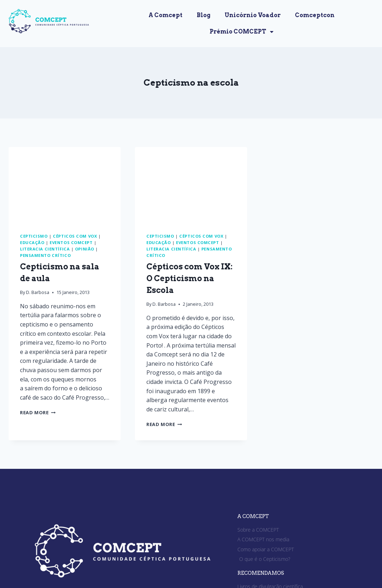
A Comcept (165, 15)
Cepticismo (34, 236)
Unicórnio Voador (253, 15)
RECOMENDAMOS (261, 573)
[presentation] (65, 184)
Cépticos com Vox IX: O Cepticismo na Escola (189, 278)
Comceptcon (315, 15)
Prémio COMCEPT (242, 32)
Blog (203, 15)
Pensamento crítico (45, 255)
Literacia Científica (45, 249)
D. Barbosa (38, 292)
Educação (32, 242)
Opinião (85, 249)
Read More (38, 412)
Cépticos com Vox (75, 236)
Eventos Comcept (71, 242)
